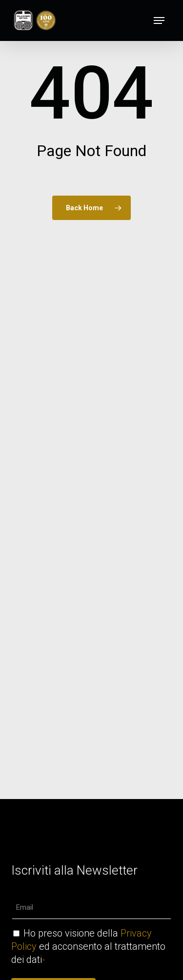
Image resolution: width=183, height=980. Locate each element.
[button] (159, 20)
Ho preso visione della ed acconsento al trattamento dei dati (88, 946)
